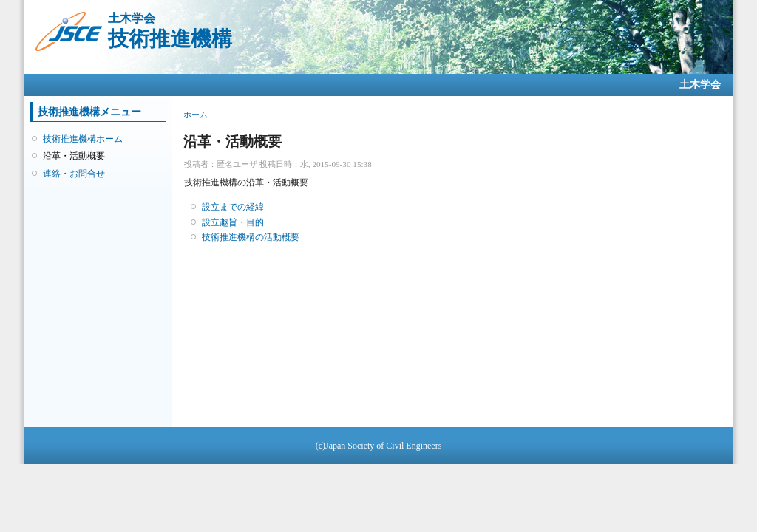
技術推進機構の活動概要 (251, 237)
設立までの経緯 (233, 207)
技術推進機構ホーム (83, 139)
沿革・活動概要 (74, 156)
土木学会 (700, 85)
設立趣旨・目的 (233, 222)
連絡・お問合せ (74, 174)
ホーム (196, 115)
